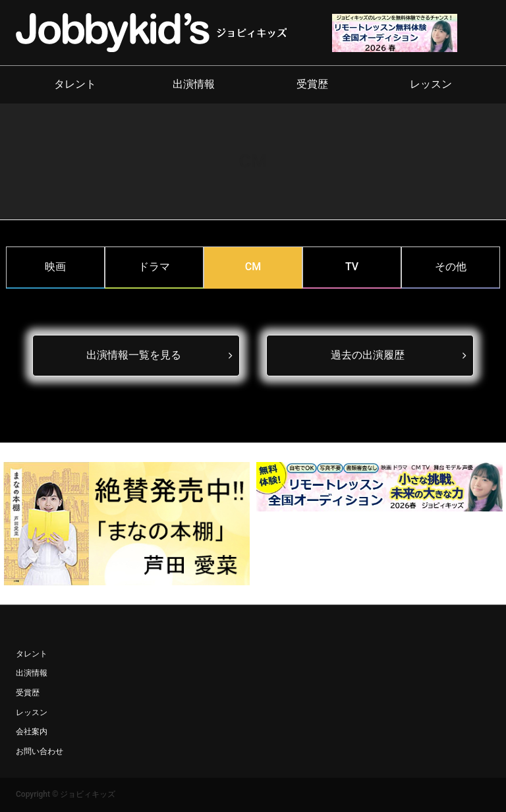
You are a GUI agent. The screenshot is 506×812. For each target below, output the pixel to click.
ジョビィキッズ (88, 794)
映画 (55, 267)
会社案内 (32, 732)
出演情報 (194, 84)
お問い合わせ (40, 751)
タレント (75, 84)
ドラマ (154, 267)
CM (253, 267)
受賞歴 (312, 84)
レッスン (431, 84)
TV (352, 267)
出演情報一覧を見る (134, 355)
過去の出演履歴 (368, 355)
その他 (451, 267)
